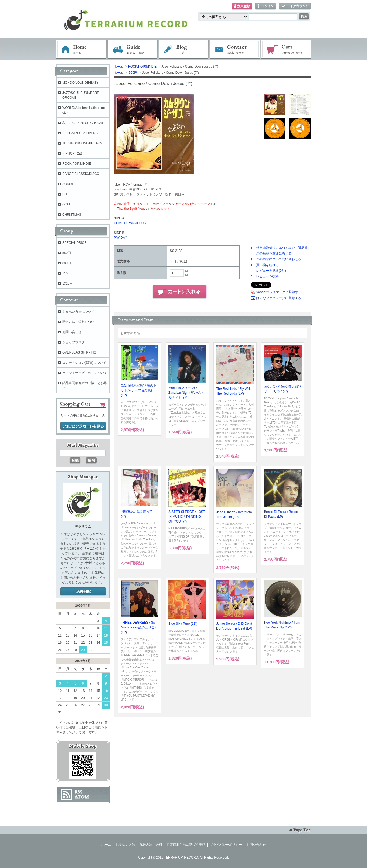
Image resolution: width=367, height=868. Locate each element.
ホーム (81, 49)
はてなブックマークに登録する (279, 298)
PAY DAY (120, 238)
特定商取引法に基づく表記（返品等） (284, 248)
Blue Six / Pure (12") (183, 624)
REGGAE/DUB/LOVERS (80, 133)
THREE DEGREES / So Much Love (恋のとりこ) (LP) (138, 627)
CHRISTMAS (72, 215)
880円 (67, 263)
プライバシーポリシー (226, 845)
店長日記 (83, 592)
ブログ (184, 49)
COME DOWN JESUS (130, 223)
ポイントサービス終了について (85, 373)
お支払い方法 (125, 845)
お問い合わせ (235, 49)
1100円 (67, 273)
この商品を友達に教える (274, 253)
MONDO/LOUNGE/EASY (80, 83)
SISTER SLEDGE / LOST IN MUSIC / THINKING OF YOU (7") (187, 517)
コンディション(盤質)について (84, 363)
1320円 (67, 284)
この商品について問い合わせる (279, 259)
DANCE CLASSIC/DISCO (81, 174)
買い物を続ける (267, 265)
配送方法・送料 (151, 845)
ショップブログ (74, 342)
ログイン (266, 6)
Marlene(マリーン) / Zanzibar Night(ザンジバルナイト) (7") (186, 393)
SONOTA (69, 184)
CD (65, 194)
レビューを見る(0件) (271, 271)
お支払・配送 (133, 49)
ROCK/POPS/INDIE (142, 67)
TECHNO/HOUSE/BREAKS (82, 143)
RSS (78, 792)
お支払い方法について (78, 312)
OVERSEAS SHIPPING (79, 352)
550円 (133, 73)
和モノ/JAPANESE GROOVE (83, 123)
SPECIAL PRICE (74, 243)
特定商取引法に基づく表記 (186, 845)
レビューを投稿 (267, 276)
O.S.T (66, 204)
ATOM (82, 797)
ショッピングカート (287, 49)
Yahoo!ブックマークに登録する (279, 292)
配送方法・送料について (80, 322)
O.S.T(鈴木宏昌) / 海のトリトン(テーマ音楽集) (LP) (139, 390)
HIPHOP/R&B (72, 153)
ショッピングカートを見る (83, 426)
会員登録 (242, 6)
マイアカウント (295, 6)
